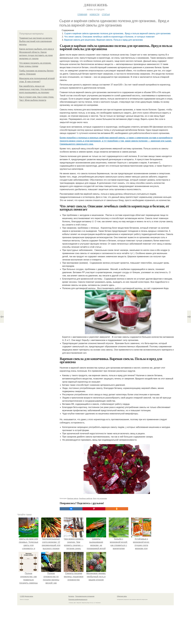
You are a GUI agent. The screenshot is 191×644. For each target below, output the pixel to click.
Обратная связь (122, 596)
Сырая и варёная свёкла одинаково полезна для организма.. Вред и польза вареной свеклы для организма (117, 33)
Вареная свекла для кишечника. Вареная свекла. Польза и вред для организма (103, 40)
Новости (94, 14)
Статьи (106, 14)
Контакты (71, 596)
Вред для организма (100, 498)
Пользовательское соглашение (85, 596)
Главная (82, 14)
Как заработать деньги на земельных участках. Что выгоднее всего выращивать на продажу (37, 89)
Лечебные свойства (86, 498)
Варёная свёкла (73, 498)
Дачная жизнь (95, 5)
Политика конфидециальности (78, 600)
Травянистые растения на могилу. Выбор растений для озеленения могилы (36, 41)
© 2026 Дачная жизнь (26, 596)
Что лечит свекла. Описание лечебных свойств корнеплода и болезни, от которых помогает (109, 37)
